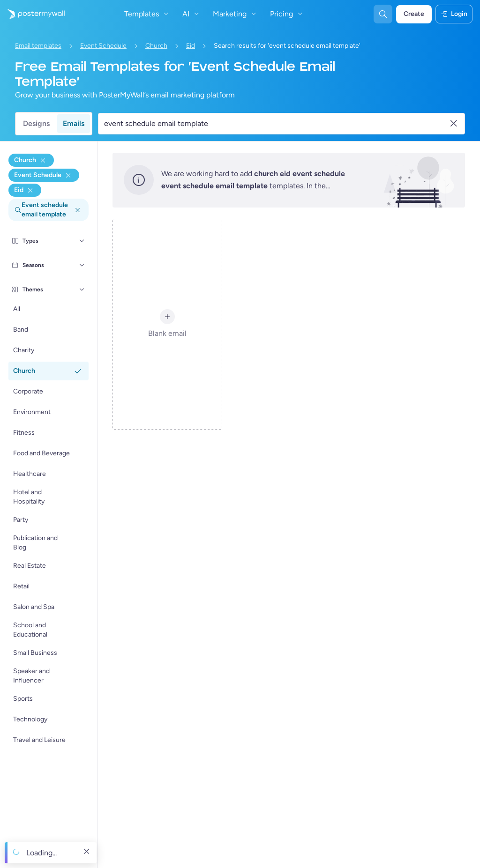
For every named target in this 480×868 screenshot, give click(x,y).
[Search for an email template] (276, 124)
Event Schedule (103, 46)
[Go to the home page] (32, 14)
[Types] (82, 241)
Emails (74, 123)
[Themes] (82, 289)
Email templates (38, 46)
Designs (36, 123)
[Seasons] (82, 265)
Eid (191, 46)
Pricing (287, 14)
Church (156, 46)
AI (192, 14)
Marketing (236, 14)
